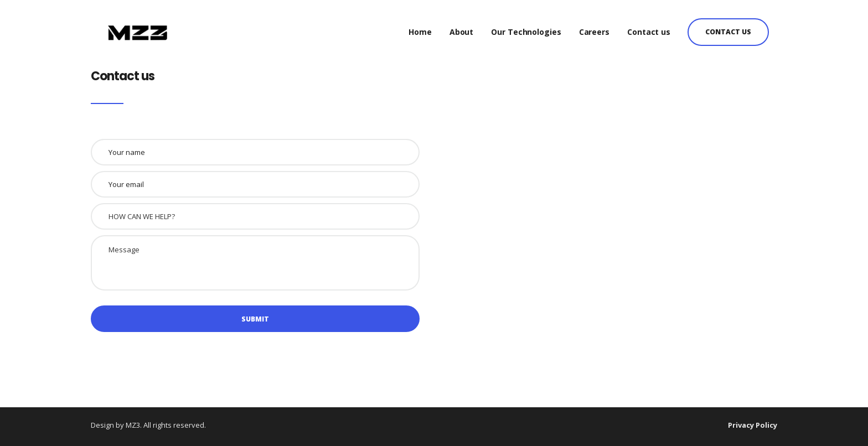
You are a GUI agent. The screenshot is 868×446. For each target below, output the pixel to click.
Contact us (649, 27)
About (462, 27)
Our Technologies (526, 27)
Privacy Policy (753, 425)
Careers (594, 27)
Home (420, 27)
